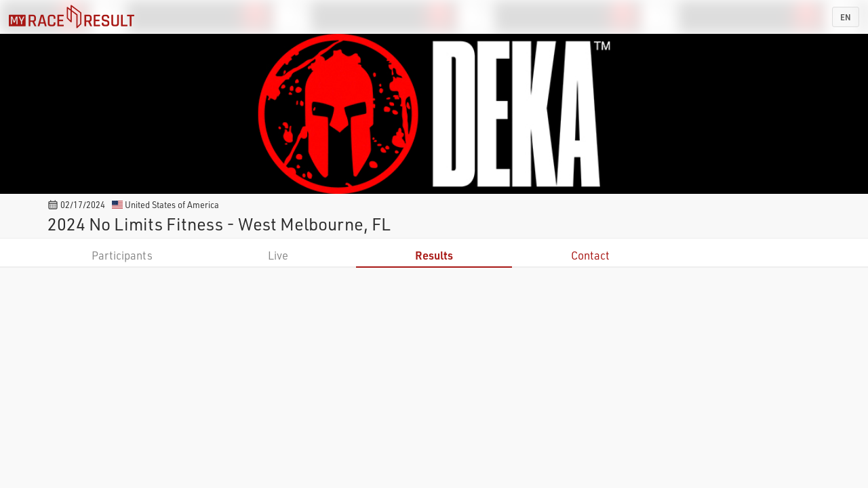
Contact (590, 255)
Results (434, 255)
